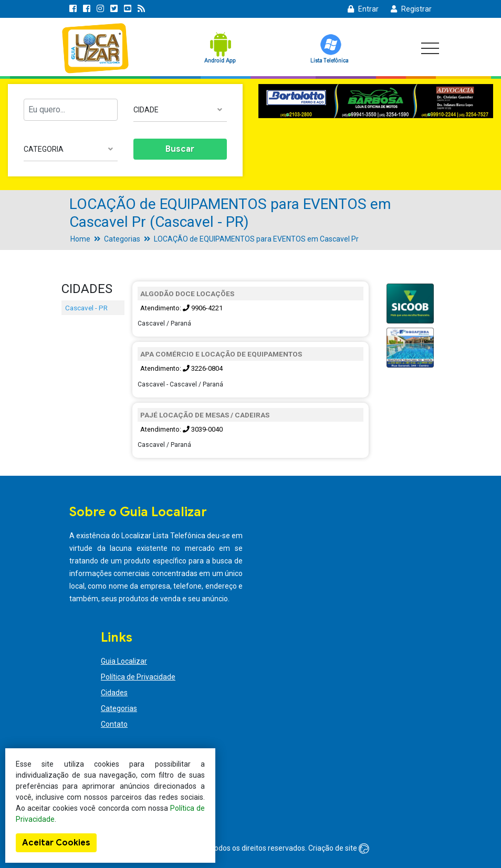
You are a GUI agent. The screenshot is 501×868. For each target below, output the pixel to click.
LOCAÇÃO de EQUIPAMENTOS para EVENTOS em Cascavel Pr (256, 239)
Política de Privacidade (138, 677)
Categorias (122, 239)
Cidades (114, 693)
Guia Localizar (124, 661)
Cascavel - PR (86, 308)
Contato (114, 724)
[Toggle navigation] (430, 48)
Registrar (411, 9)
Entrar (363, 9)
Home (80, 239)
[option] (376, 101)
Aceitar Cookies (56, 843)
